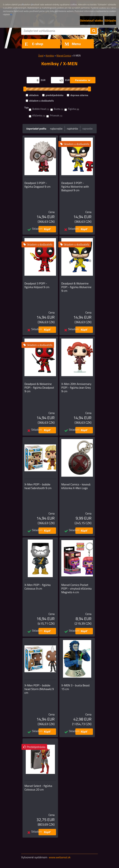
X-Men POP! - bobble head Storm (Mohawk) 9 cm (39, 689)
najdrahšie (73, 129)
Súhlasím (110, 20)
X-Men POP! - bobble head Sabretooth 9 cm (38, 486)
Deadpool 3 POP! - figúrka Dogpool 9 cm (38, 185)
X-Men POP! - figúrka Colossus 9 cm (38, 587)
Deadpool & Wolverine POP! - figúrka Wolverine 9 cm (76, 287)
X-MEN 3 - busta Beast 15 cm (75, 687)
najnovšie (88, 129)
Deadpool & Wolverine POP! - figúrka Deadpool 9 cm (39, 388)
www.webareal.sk (60, 857)
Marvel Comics (64, 56)
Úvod (41, 56)
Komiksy (50, 56)
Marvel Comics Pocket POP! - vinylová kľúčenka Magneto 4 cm (76, 588)
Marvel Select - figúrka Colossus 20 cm (38, 788)
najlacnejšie (56, 129)
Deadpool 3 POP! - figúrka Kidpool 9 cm (37, 285)
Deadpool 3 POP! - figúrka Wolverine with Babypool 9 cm (75, 187)
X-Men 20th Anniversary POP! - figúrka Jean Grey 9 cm (76, 388)
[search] (94, 31)
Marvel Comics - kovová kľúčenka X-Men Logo (76, 486)
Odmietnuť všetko (91, 20)
